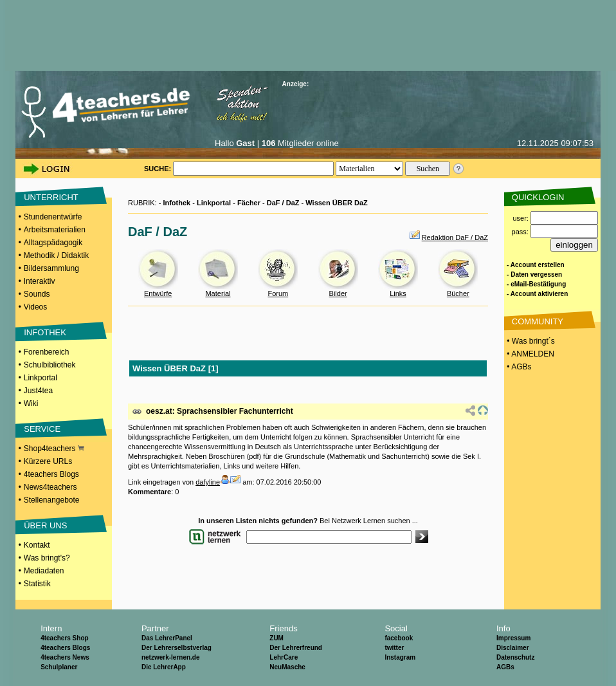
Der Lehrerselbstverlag (177, 648)
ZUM (276, 638)
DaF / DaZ (283, 203)
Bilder (338, 293)
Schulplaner (59, 667)
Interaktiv (40, 281)
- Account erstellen (536, 265)
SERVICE (42, 429)
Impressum (513, 638)
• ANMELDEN (530, 354)
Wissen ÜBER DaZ (336, 203)
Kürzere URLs (48, 461)
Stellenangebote (52, 500)
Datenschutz (515, 657)
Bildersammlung (51, 268)
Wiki (31, 403)
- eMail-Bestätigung (536, 284)
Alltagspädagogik (53, 243)
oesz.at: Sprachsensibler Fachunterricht (220, 411)
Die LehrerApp (164, 667)
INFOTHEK (45, 332)
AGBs (505, 667)
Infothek (177, 203)
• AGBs (518, 367)
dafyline (208, 482)
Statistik (37, 584)
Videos (35, 307)
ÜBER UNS (45, 525)
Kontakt (37, 545)
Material (218, 293)
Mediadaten (44, 571)
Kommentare (149, 492)
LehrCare (284, 657)
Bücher (458, 293)
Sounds (37, 294)
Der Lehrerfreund (296, 648)
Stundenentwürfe (53, 217)
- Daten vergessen (534, 274)
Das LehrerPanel (167, 638)
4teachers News (65, 657)
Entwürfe (158, 293)
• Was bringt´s (530, 341)
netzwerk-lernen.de (171, 657)
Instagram (400, 657)
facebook (399, 638)
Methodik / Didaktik (56, 255)
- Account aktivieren (537, 294)
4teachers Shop (64, 638)
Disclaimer (513, 648)
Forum (278, 293)
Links (398, 293)
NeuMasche (287, 667)
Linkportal (41, 378)
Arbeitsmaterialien (55, 230)
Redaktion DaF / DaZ (455, 237)
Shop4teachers (54, 449)
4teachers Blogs (51, 474)
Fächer (249, 203)
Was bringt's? (47, 558)
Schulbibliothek (50, 365)
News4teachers (50, 487)
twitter (394, 648)
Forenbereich (47, 352)
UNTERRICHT (51, 197)
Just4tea (38, 391)
